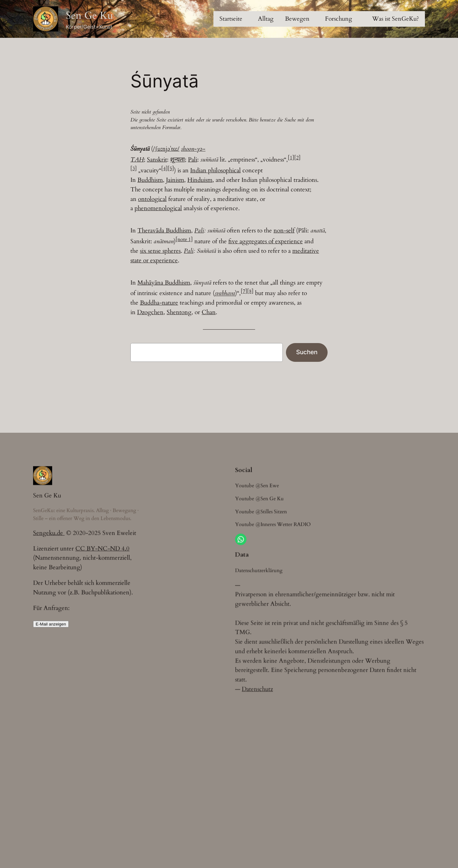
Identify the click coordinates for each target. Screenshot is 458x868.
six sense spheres (160, 252)
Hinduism (200, 180)
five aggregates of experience (266, 243)
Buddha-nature (159, 304)
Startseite (231, 19)
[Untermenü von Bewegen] (297, 19)
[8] (250, 293)
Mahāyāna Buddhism (164, 284)
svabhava (225, 294)
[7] (244, 293)
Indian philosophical (215, 170)
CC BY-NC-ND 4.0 (102, 553)
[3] (134, 169)
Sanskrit (157, 160)
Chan (209, 313)
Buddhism (150, 180)
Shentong (179, 313)
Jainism (175, 180)
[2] (297, 158)
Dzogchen (150, 313)
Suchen (307, 353)
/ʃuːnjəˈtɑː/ (166, 149)
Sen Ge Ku (90, 16)
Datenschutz (257, 704)
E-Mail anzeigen (51, 629)
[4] (164, 169)
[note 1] (184, 241)
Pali (193, 160)
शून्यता (177, 160)
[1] (291, 158)
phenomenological (158, 208)
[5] (171, 169)
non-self (284, 232)
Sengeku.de (49, 538)
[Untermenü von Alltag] (266, 19)
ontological (152, 199)
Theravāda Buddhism (164, 232)
